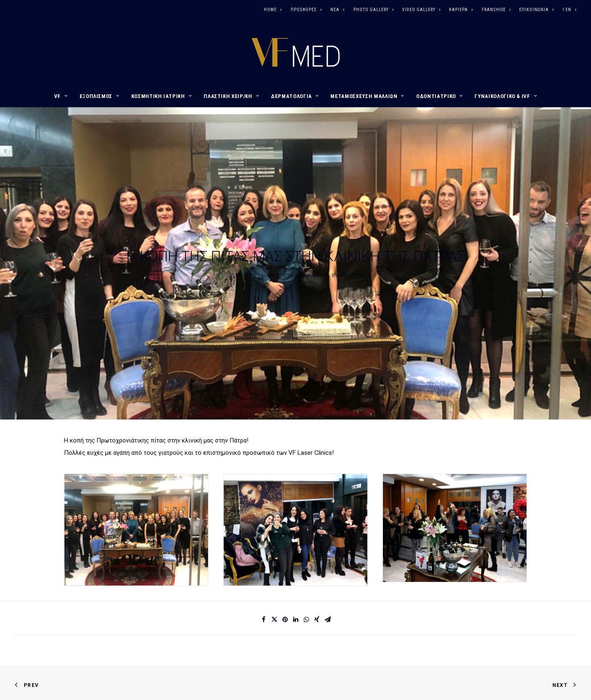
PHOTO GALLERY (373, 10)
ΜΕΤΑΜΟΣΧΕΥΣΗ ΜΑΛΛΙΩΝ (367, 96)
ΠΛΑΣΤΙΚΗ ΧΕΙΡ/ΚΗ (231, 96)
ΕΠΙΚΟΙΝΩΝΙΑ (536, 10)
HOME (273, 10)
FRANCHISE (496, 10)
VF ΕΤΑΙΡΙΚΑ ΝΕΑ (298, 250)
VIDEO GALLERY (421, 10)
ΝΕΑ (337, 10)
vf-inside (352, 250)
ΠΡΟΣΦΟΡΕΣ (306, 10)
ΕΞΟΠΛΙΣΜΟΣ (100, 96)
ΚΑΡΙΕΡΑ (461, 10)
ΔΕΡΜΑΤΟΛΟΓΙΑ (295, 96)
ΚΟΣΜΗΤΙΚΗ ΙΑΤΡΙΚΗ (162, 96)
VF (61, 96)
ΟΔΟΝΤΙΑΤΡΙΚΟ (439, 96)
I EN (569, 10)
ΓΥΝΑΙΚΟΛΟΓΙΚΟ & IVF (506, 96)
